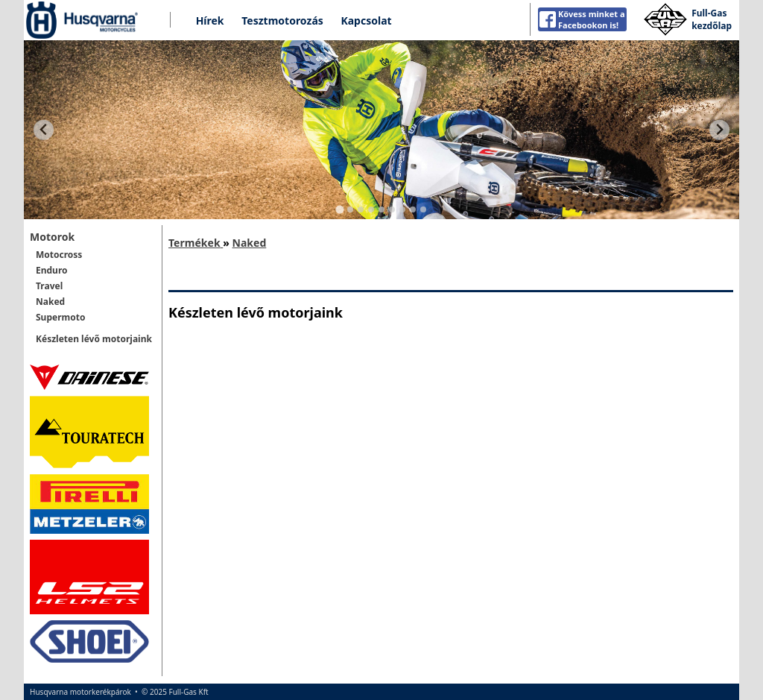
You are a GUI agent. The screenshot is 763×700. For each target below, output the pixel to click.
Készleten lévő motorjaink (94, 339)
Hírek (210, 21)
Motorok (52, 237)
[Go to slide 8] (413, 209)
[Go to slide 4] (371, 209)
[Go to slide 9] (423, 209)
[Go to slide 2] (350, 209)
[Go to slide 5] (381, 209)
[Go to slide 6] (392, 209)
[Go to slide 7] (402, 209)
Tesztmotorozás (282, 21)
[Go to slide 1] (339, 210)
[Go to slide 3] (361, 209)
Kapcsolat (366, 21)
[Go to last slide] (44, 130)
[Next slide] (719, 130)
